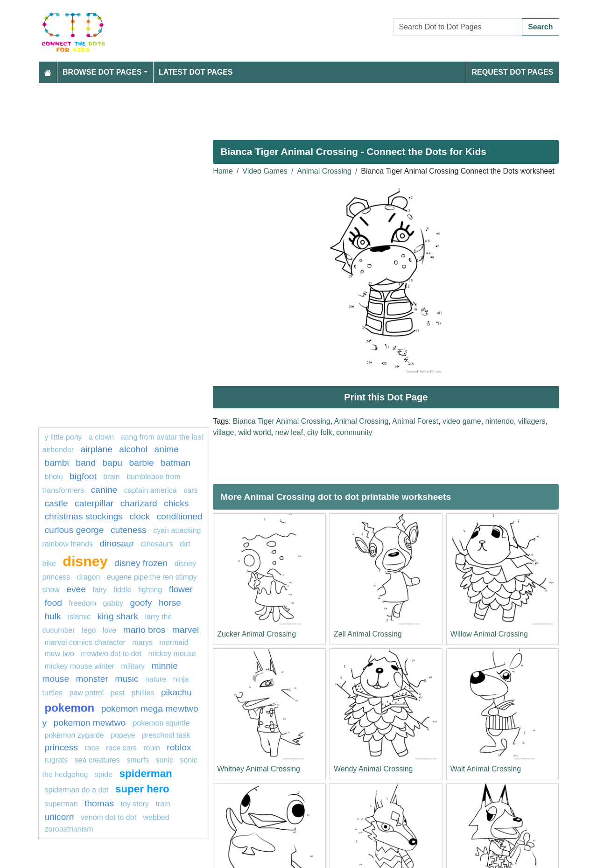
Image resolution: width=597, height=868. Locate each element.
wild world (254, 432)
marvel (186, 630)
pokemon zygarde (74, 735)
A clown (101, 437)
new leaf (289, 432)
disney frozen (141, 563)
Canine (104, 490)
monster (92, 679)
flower (181, 589)
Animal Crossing (324, 171)
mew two (60, 654)
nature (156, 679)
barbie (142, 463)
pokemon (70, 708)
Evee (76, 589)
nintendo (500, 421)
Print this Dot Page (386, 397)
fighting (150, 590)
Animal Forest (415, 421)
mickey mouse (172, 654)
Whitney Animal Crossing (259, 769)
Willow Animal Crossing (489, 634)
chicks (176, 503)
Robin (152, 748)
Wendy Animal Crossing (373, 769)
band (86, 463)
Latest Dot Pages (196, 72)
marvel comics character (85, 642)
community (354, 432)
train (163, 804)
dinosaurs (157, 544)
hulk (53, 616)
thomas (99, 803)
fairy (99, 590)
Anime (167, 449)
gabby (113, 603)
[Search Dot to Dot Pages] (458, 27)
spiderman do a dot (77, 790)
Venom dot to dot (109, 817)
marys (142, 642)
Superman (61, 804)
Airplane (97, 449)
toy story (134, 804)
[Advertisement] (299, 108)
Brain (112, 477)
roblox (179, 747)
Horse (170, 603)
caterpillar (94, 503)
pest (118, 693)
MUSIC (126, 679)
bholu (54, 477)
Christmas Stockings (84, 516)
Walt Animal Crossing (486, 769)
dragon (90, 577)
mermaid (174, 642)
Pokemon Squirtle (162, 723)
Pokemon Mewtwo (91, 723)
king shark (118, 616)
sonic (165, 760)
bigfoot (83, 476)
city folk (320, 432)
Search (540, 27)
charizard (139, 503)
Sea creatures (98, 760)
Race (92, 748)
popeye (123, 735)
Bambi (57, 463)
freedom (82, 603)
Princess (61, 747)
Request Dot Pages (512, 72)
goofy (141, 603)
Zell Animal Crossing (368, 634)
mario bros (144, 630)
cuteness (129, 530)
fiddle (122, 590)
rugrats (56, 760)
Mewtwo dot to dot (111, 654)
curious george (74, 530)
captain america (151, 490)
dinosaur (117, 543)
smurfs (138, 760)
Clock (140, 516)
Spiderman (146, 773)
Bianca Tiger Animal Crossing (282, 421)
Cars (190, 490)
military (133, 666)
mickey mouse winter (80, 666)
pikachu (176, 692)
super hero (142, 789)
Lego (89, 630)
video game (462, 421)
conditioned (180, 516)
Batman (176, 463)
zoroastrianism (69, 829)
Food (53, 603)
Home (223, 171)
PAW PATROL (87, 693)
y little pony (63, 437)
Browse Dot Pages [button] (102, 72)
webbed (156, 817)
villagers (532, 421)
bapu (112, 463)
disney (85, 561)
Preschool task (166, 735)
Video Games (265, 171)
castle (56, 503)
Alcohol (133, 449)
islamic (79, 617)
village (223, 432)
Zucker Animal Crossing (256, 634)
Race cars (121, 748)
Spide (104, 774)
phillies (143, 693)
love (109, 630)
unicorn (60, 817)
